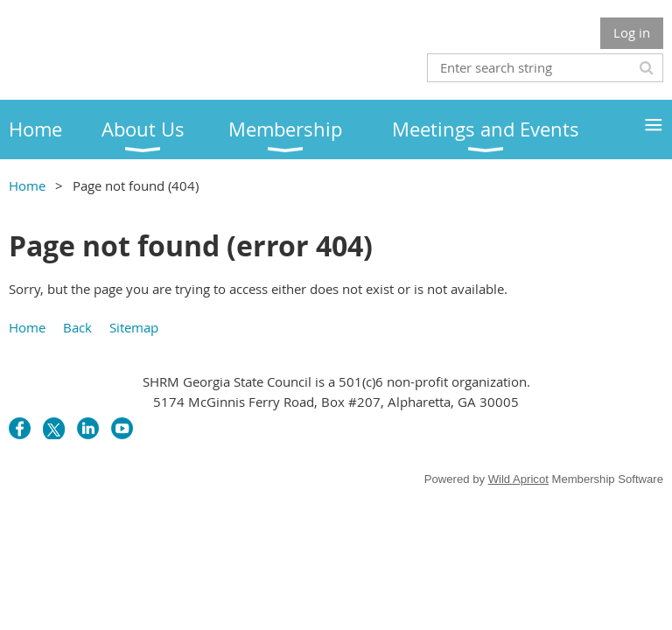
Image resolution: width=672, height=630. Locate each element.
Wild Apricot (518, 479)
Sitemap (134, 327)
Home (27, 185)
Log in (632, 32)
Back (77, 327)
